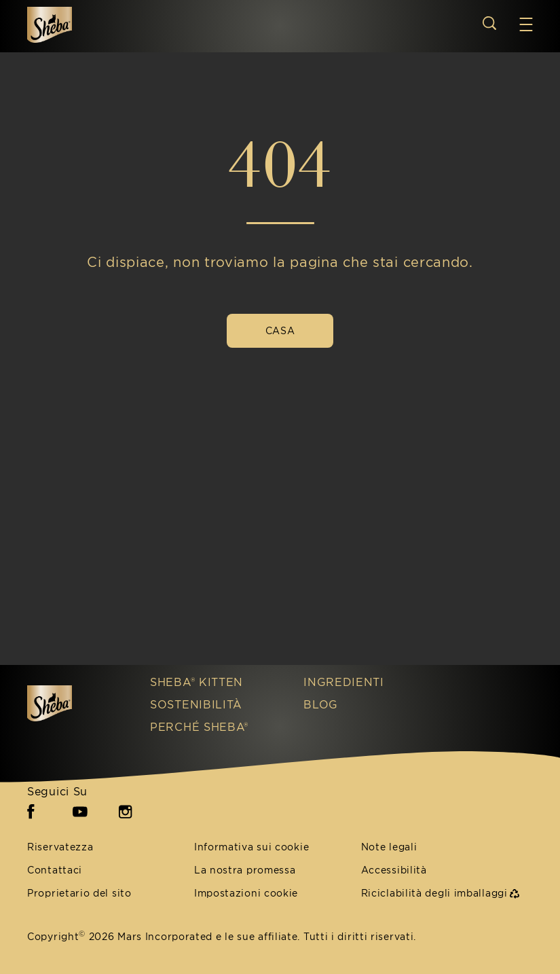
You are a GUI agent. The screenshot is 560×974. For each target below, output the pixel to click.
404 (280, 164)
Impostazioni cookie (246, 894)
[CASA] (280, 331)
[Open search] (489, 23)
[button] (526, 24)
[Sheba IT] (75, 703)
